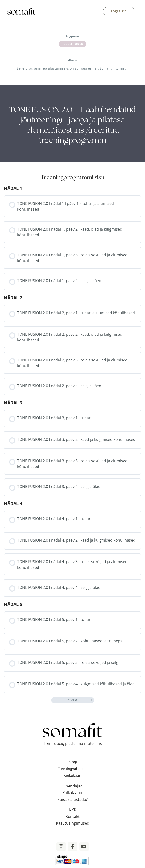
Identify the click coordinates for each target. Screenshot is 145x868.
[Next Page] (91, 700)
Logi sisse (119, 11)
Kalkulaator (73, 793)
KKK (73, 810)
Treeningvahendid (73, 769)
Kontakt (72, 817)
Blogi (73, 762)
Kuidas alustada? (72, 799)
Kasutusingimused (73, 823)
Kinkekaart (72, 775)
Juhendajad (72, 786)
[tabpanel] (72, 124)
